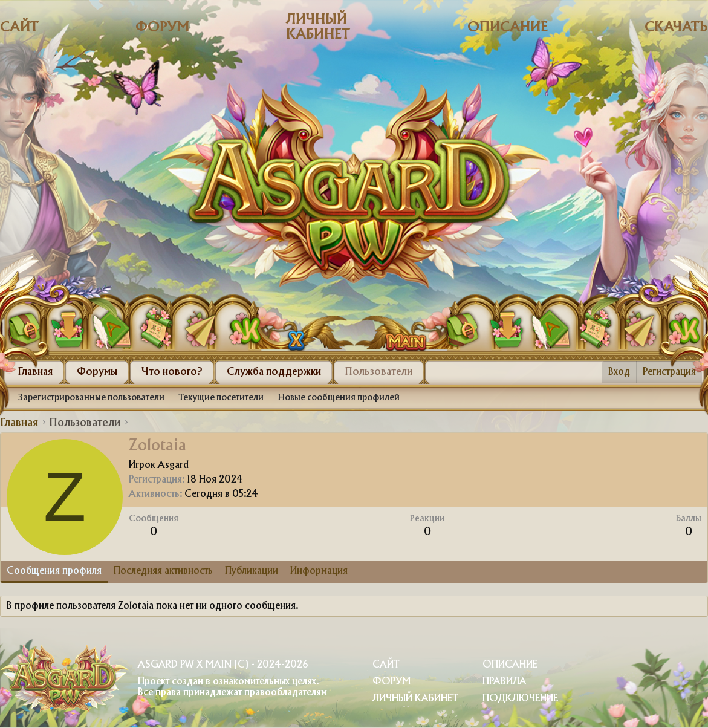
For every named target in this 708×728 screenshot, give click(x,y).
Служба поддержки (274, 372)
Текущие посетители (221, 398)
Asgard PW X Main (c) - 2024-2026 (223, 665)
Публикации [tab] (252, 571)
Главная (35, 372)
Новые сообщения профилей (339, 398)
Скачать (676, 28)
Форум (162, 28)
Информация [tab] (319, 571)
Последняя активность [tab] (163, 571)
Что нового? (172, 372)
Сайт (19, 28)
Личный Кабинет (415, 699)
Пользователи (379, 372)
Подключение (520, 699)
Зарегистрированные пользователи (91, 398)
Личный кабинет (318, 27)
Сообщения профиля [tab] (54, 571)
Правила (505, 682)
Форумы (97, 372)
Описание (508, 28)
